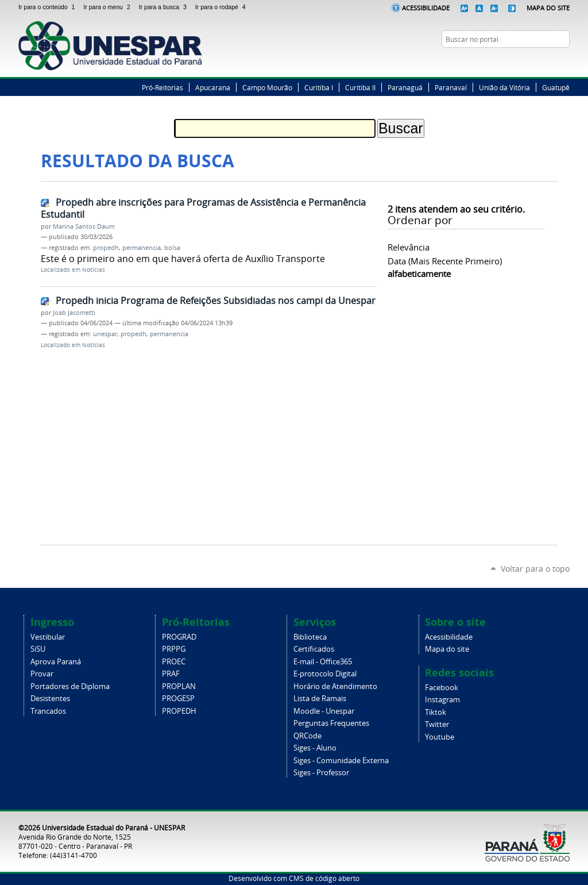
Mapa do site (447, 649)
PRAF (171, 674)
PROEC (174, 662)
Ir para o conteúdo (49, 7)
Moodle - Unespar (324, 711)
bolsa (172, 248)
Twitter (535, 61)
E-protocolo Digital (325, 674)
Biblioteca (310, 637)
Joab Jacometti (74, 313)
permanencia (142, 248)
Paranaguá (405, 87)
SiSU (38, 649)
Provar (42, 674)
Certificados (314, 649)
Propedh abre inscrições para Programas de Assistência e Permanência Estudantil (203, 208)
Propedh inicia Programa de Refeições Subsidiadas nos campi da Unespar (216, 301)
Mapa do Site (548, 8)
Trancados (48, 711)
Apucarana (213, 87)
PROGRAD (179, 637)
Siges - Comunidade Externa (341, 761)
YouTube (564, 61)
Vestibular (48, 637)
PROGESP (178, 699)
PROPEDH (179, 711)
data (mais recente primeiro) (445, 261)
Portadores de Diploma (70, 686)
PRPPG (174, 649)
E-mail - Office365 (323, 662)
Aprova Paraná (56, 662)
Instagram (550, 61)
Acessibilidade (426, 8)
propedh (106, 248)
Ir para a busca (165, 7)
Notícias (94, 270)
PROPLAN (179, 686)
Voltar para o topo (535, 569)
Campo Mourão (267, 87)
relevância (409, 247)
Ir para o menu (109, 7)
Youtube (440, 737)
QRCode (307, 736)
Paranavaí (451, 87)
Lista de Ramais (320, 699)
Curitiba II (360, 87)
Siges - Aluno (315, 748)
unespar (105, 334)
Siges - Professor (321, 773)
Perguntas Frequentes (331, 723)
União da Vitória (504, 87)
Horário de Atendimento (335, 686)
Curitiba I (319, 87)
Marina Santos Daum (84, 226)
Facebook (521, 61)
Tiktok (436, 712)
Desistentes (50, 699)
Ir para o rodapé (222, 7)
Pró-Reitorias (163, 87)
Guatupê (556, 87)
